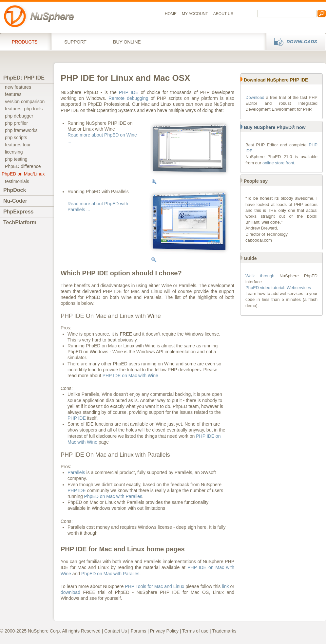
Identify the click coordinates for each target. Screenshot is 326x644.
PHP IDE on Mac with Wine (130, 376)
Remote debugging (128, 98)
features (13, 94)
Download (255, 97)
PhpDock (15, 190)
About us (223, 14)
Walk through (260, 276)
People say (256, 181)
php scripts (16, 138)
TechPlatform (20, 222)
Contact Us (115, 631)
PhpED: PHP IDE (24, 78)
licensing (14, 152)
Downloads (294, 41)
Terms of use (195, 631)
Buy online (127, 41)
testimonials (17, 181)
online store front (278, 163)
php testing (16, 159)
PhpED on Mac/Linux (23, 174)
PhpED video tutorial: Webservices (278, 288)
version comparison (25, 101)
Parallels (76, 472)
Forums (138, 631)
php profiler (16, 123)
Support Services (76, 41)
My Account (195, 14)
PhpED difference (23, 166)
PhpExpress (18, 212)
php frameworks (21, 130)
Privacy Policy (164, 631)
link (225, 586)
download (70, 592)
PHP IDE (129, 92)
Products (26, 41)
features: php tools (24, 109)
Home (171, 14)
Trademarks (224, 631)
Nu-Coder (15, 201)
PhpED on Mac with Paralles (113, 496)
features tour (18, 145)
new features (18, 87)
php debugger (19, 116)
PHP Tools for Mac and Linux (154, 586)
